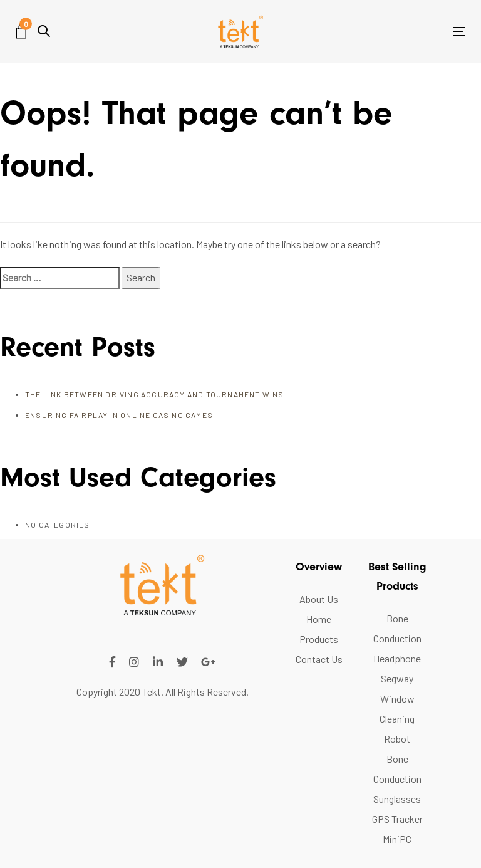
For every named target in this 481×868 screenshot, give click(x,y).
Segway (397, 678)
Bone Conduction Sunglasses (397, 779)
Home (319, 619)
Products (319, 639)
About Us (319, 599)
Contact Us (319, 659)
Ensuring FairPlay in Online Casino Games (119, 415)
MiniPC (397, 839)
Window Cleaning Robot (397, 719)
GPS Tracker (397, 819)
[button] (44, 31)
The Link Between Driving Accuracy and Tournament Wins (155, 394)
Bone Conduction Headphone (397, 638)
